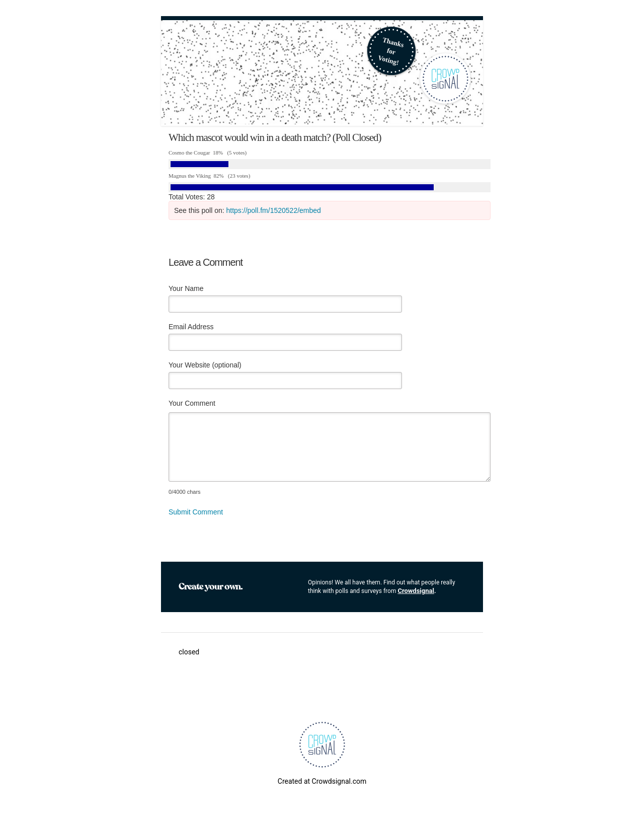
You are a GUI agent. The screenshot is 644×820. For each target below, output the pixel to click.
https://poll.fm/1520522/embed (274, 210)
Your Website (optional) (205, 365)
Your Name (186, 288)
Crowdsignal (416, 591)
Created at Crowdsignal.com (322, 781)
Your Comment (192, 403)
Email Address (191, 327)
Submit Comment (196, 512)
